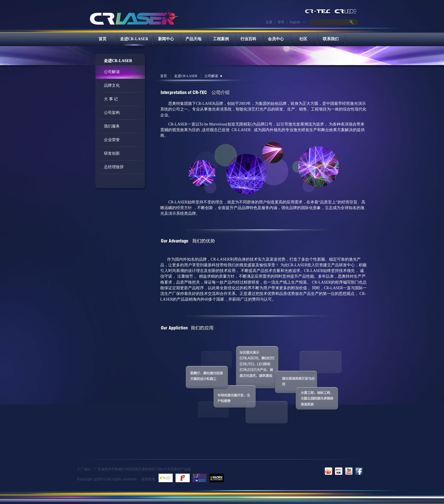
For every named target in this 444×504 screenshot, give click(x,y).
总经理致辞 (114, 167)
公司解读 (112, 72)
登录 (281, 22)
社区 (303, 39)
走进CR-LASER (134, 39)
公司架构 (112, 113)
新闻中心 (166, 39)
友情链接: (149, 479)
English (295, 22)
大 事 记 (111, 99)
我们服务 (112, 126)
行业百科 (248, 39)
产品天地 (193, 39)
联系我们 (331, 39)
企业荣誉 (112, 140)
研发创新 (112, 153)
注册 (269, 22)
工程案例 (221, 39)
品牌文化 (112, 85)
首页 (103, 39)
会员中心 (276, 39)
